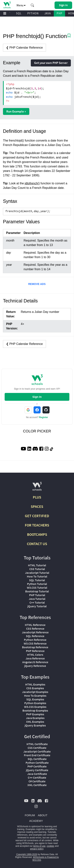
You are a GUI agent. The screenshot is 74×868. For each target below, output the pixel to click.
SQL (19, 13)
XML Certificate (37, 785)
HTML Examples (35, 684)
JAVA (48, 13)
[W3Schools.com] (37, 488)
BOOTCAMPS (37, 534)
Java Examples (35, 718)
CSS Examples (35, 688)
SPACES (37, 506)
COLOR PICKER (37, 431)
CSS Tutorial (37, 569)
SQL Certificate (37, 759)
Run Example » (16, 111)
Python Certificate (37, 763)
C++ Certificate (37, 777)
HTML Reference (35, 625)
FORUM (30, 815)
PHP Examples (35, 714)
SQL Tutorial (37, 580)
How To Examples (35, 696)
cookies (51, 846)
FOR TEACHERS (37, 525)
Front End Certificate (37, 755)
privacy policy (37, 849)
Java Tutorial (37, 599)
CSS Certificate (37, 748)
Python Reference (35, 640)
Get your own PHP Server (51, 63)
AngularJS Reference (35, 662)
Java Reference (35, 658)
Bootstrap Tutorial (37, 591)
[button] (32, 5)
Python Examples (35, 703)
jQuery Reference (35, 666)
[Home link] (7, 5)
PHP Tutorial (37, 595)
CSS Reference (35, 629)
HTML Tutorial (37, 565)
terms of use (39, 846)
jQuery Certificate (37, 770)
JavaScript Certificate (37, 751)
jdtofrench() (32, 183)
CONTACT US (37, 544)
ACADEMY (36, 821)
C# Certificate (37, 781)
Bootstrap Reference (35, 647)
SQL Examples (35, 699)
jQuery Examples (35, 725)
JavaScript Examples (35, 692)
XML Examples (35, 722)
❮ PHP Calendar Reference (24, 48)
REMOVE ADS (37, 284)
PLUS (37, 497)
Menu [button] (21, 5)
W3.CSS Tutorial (37, 588)
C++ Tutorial (37, 602)
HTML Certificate (37, 744)
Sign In (37, 397)
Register (44, 417)
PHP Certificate (37, 766)
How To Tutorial (37, 576)
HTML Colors (35, 655)
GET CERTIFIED (37, 516)
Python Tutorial (37, 584)
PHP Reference (35, 651)
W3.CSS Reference (35, 643)
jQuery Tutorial (37, 606)
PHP (59, 13)
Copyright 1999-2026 (27, 854)
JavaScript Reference (35, 632)
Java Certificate (37, 774)
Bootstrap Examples (35, 710)
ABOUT (43, 815)
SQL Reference (35, 636)
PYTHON (33, 13)
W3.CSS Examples (35, 707)
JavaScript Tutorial (37, 573)
